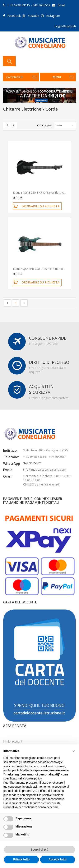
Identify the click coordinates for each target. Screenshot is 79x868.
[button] (74, 751)
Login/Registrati (65, 26)
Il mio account (13, 741)
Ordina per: (45, 125)
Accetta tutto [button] (58, 859)
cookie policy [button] (33, 778)
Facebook (14, 16)
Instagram (53, 16)
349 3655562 (32, 463)
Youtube (33, 16)
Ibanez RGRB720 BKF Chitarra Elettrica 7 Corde (45, 193)
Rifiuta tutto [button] (21, 859)
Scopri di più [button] (40, 850)
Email (61, 5)
